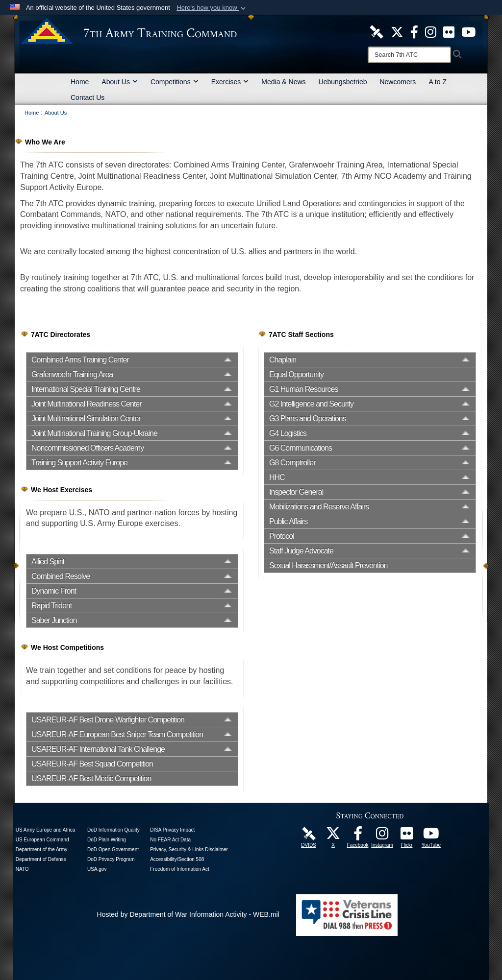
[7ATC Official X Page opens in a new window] (397, 31)
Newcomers (398, 82)
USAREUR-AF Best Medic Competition (91, 778)
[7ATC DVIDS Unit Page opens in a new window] (376, 31)
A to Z (438, 82)
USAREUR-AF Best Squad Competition (92, 764)
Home (80, 82)
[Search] (409, 55)
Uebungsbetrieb (343, 82)
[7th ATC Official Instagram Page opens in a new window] (431, 31)
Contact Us (88, 97)
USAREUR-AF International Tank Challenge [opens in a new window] (98, 749)
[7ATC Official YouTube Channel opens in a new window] (468, 31)
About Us (120, 82)
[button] (212, 8)
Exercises (230, 82)
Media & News (283, 82)
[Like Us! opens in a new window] (414, 31)
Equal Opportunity (296, 374)
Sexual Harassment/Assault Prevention (328, 565)
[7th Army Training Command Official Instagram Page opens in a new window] (382, 836)
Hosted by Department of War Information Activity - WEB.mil (188, 914)
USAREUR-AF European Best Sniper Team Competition (117, 734)
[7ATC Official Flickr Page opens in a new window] (449, 31)
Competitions (175, 82)
